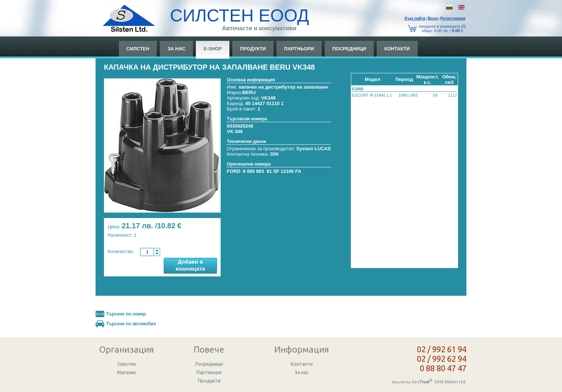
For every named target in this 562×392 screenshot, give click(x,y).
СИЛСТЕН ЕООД (239, 15)
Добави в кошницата (191, 265)
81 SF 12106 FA (284, 171)
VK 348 (235, 131)
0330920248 (240, 126)
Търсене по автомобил (131, 324)
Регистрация (453, 18)
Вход (433, 18)
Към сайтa (415, 18)
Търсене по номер (126, 314)
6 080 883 (253, 171)
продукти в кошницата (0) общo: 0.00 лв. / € (442, 28)
